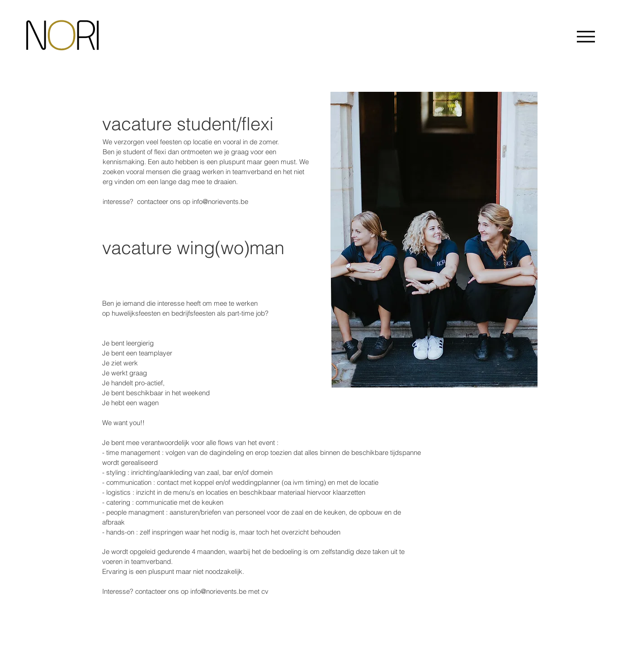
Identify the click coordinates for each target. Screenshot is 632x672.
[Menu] (586, 36)
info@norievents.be (220, 201)
